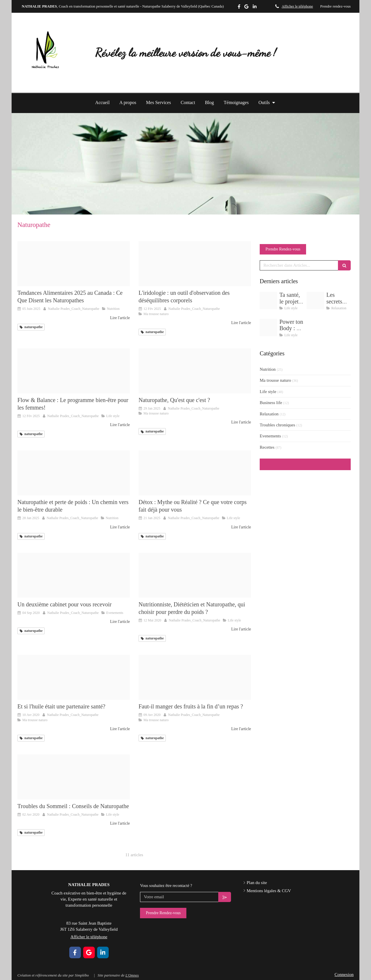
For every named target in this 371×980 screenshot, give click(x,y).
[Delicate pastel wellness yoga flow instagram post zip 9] (268, 328)
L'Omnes (132, 975)
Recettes (267, 447)
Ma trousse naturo (275, 380)
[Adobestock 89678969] (195, 473)
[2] (74, 264)
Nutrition (268, 369)
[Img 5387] (268, 301)
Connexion (344, 974)
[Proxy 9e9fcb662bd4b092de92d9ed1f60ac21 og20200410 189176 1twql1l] (74, 677)
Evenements (270, 436)
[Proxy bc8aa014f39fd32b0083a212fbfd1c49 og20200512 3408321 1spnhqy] (195, 575)
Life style (268, 392)
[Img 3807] (195, 677)
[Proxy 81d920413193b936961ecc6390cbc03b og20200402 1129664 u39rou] (74, 777)
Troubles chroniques (277, 425)
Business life (271, 403)
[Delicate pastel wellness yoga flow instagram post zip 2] (74, 371)
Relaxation (269, 414)
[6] (195, 371)
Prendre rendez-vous (335, 6)
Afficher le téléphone (297, 6)
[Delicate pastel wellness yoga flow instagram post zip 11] (315, 301)
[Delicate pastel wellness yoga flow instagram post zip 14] (195, 264)
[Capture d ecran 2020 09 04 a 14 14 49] (74, 575)
